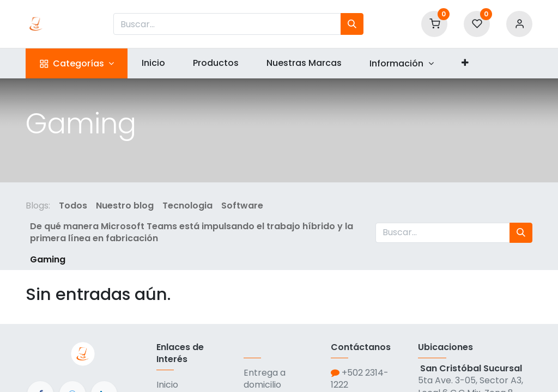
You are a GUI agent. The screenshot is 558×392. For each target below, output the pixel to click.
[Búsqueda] (352, 24)
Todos (73, 206)
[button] (465, 63)
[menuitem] (153, 63)
